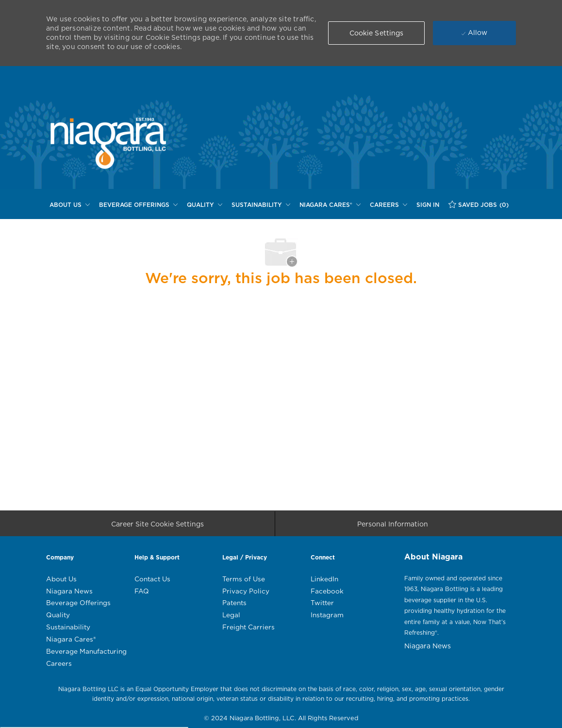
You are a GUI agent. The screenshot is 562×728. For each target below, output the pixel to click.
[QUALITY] (205, 205)
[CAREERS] (388, 205)
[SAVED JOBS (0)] (479, 205)
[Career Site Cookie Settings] (157, 527)
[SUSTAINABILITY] (261, 205)
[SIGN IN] (428, 205)
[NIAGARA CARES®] (330, 205)
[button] (377, 33)
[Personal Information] (393, 527)
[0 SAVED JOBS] (479, 205)
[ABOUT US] (70, 205)
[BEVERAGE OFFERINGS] (138, 205)
